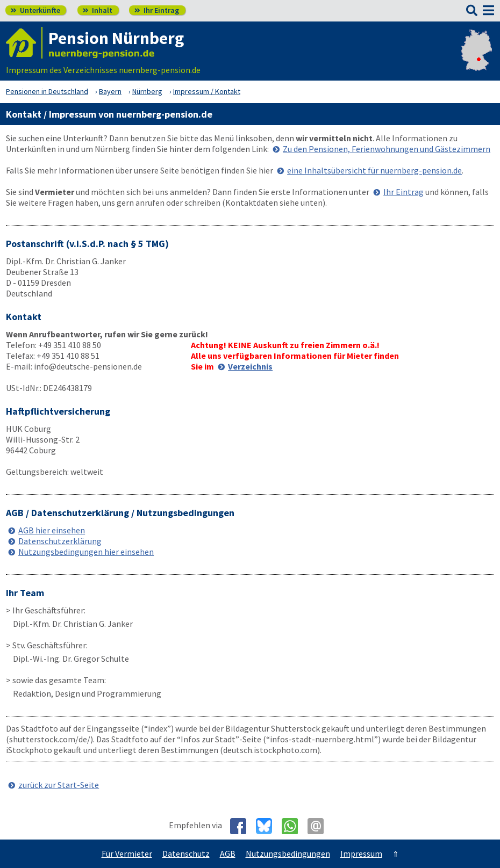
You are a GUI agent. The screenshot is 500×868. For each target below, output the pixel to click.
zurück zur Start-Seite (59, 785)
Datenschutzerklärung (60, 541)
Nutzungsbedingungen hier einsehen (86, 552)
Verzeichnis (250, 366)
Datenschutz (186, 853)
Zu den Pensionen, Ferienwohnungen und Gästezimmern (387, 149)
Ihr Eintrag (157, 10)
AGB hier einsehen (52, 530)
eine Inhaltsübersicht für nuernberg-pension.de (374, 170)
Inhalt (98, 10)
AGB (228, 853)
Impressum (361, 853)
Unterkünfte (35, 10)
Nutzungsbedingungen (288, 853)
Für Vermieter (127, 853)
